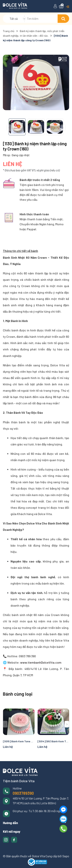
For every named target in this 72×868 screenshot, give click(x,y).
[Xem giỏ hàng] (61, 6)
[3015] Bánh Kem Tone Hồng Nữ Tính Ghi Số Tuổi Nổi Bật (19, 741)
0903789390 (23, 793)
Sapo (66, 856)
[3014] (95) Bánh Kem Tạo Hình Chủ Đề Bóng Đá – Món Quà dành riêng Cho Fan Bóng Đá (53, 741)
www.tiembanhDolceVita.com (41, 662)
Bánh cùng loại (18, 694)
